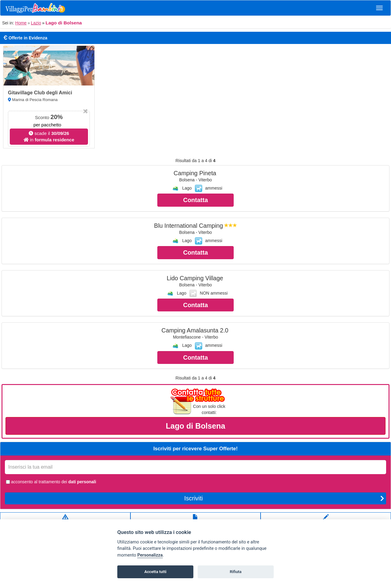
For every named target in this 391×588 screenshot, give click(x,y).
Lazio (36, 23)
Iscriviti (284, 498)
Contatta (195, 200)
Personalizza (150, 555)
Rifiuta (236, 572)
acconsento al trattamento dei (51, 482)
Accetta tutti (155, 572)
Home (21, 23)
